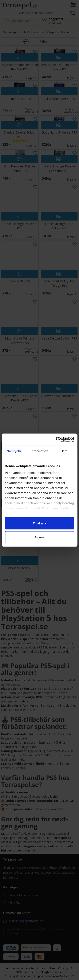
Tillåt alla (40, 523)
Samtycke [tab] (14, 451)
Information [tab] (40, 451)
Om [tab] (65, 451)
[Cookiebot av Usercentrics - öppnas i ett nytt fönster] (56, 439)
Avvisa (40, 537)
